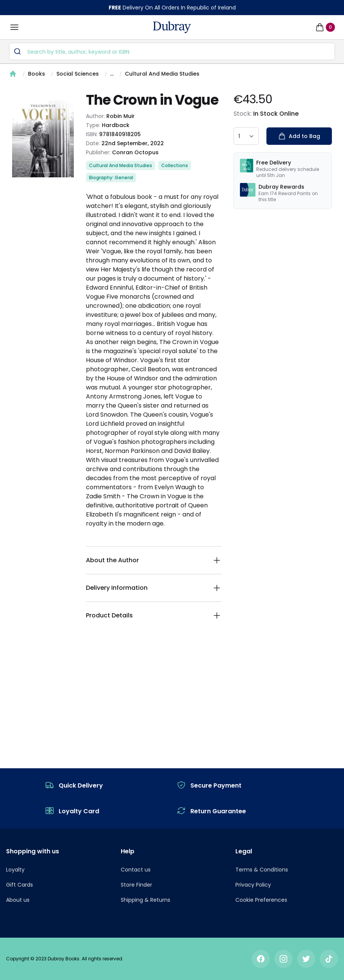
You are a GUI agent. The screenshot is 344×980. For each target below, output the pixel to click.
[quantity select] (246, 136)
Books (37, 74)
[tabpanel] (43, 139)
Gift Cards (19, 885)
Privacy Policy (253, 885)
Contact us (136, 870)
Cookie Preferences (261, 900)
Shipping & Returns (146, 900)
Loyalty (15, 870)
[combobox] (172, 51)
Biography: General (111, 178)
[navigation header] (172, 27)
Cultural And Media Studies (162, 74)
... (112, 74)
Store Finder (136, 885)
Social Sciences (78, 74)
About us (18, 900)
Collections (175, 165)
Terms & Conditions (262, 870)
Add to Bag (299, 136)
